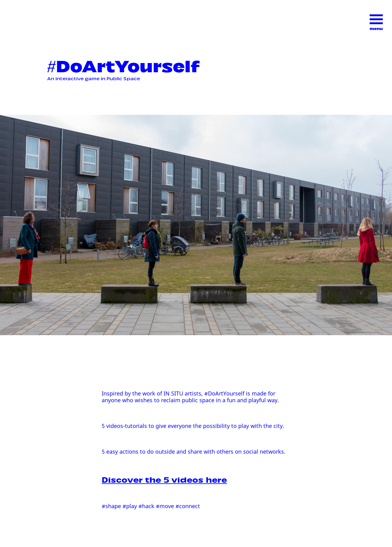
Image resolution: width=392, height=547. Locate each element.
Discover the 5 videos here (164, 479)
